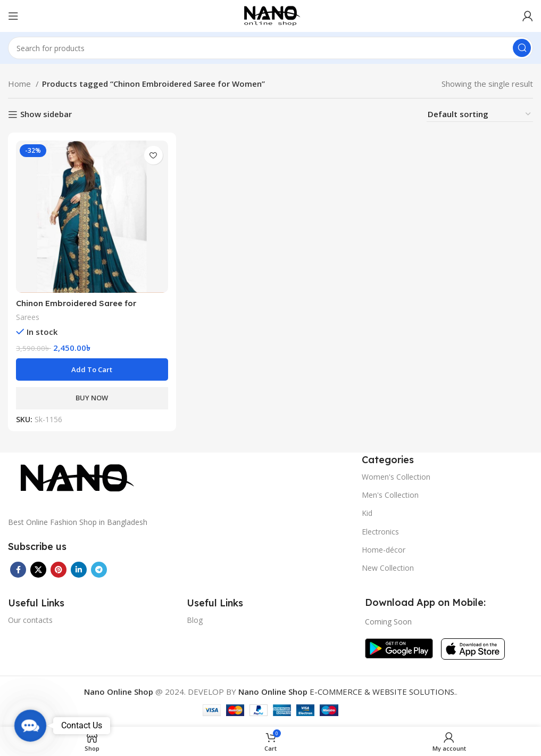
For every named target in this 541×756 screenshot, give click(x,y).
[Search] (270, 48)
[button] (92, 369)
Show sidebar (46, 114)
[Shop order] (480, 114)
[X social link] (38, 570)
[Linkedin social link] (79, 570)
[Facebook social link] (18, 570)
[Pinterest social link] (59, 570)
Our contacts (30, 620)
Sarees (28, 317)
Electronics (380, 532)
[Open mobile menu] (13, 16)
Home (20, 84)
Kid (367, 513)
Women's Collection (396, 477)
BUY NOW (92, 398)
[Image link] (74, 478)
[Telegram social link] (99, 570)
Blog (195, 620)
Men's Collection (390, 495)
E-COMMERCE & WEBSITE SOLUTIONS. (347, 692)
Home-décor (384, 550)
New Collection (388, 568)
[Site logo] (270, 15)
